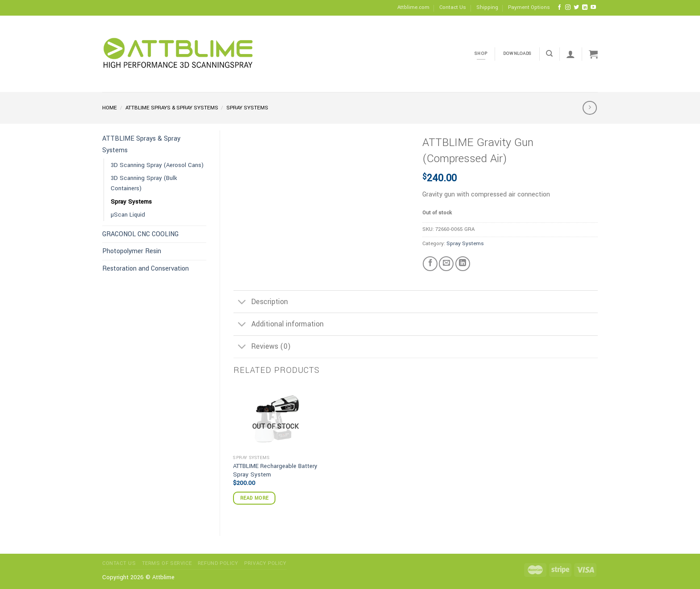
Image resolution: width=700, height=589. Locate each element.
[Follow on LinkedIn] (585, 8)
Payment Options (529, 7)
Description (261, 303)
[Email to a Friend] (446, 264)
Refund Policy (218, 563)
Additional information (279, 325)
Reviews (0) (262, 348)
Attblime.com (413, 7)
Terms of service (167, 563)
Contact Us (453, 7)
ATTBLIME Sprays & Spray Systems (172, 108)
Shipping (487, 7)
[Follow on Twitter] (576, 8)
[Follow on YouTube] (593, 8)
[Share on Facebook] (430, 264)
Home (110, 108)
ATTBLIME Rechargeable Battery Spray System (275, 470)
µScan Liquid (128, 215)
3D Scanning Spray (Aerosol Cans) (157, 165)
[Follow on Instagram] (568, 8)
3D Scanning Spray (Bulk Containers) (144, 183)
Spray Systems (247, 108)
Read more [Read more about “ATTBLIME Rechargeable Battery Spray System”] (254, 498)
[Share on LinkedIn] (463, 264)
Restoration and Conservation (146, 269)
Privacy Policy (265, 563)
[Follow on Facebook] (559, 8)
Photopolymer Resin (132, 251)
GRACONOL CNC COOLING (140, 234)
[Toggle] (242, 303)
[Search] (549, 54)
